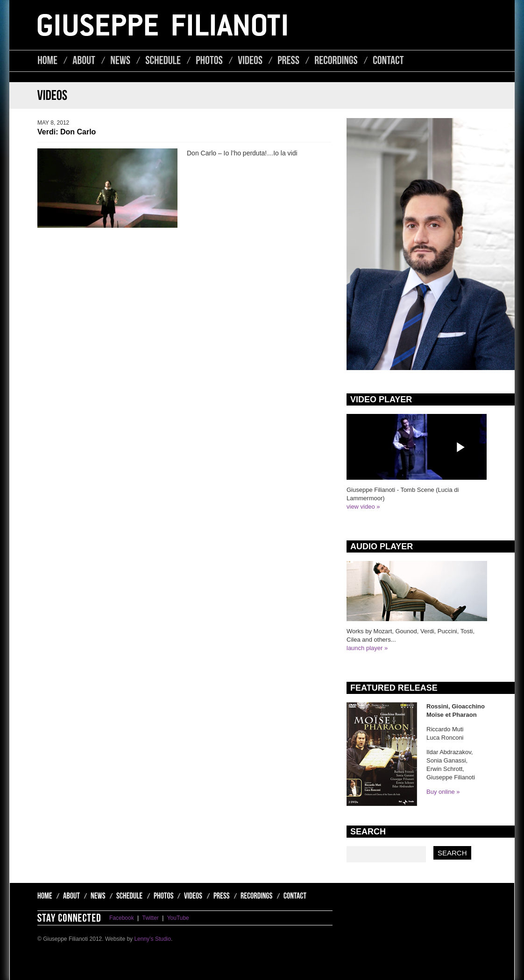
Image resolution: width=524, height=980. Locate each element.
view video (361, 507)
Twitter (151, 918)
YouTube (178, 918)
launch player (365, 648)
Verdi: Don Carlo (67, 132)
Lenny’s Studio (152, 939)
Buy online (441, 792)
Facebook (122, 918)
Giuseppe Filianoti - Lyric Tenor (162, 25)
